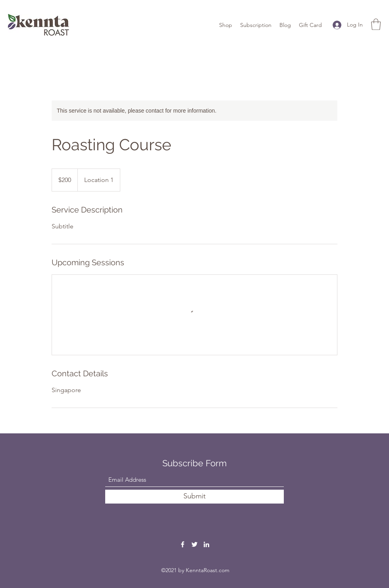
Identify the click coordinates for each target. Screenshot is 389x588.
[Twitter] (194, 544)
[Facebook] (183, 544)
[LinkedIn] (206, 544)
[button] (376, 24)
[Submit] (194, 497)
